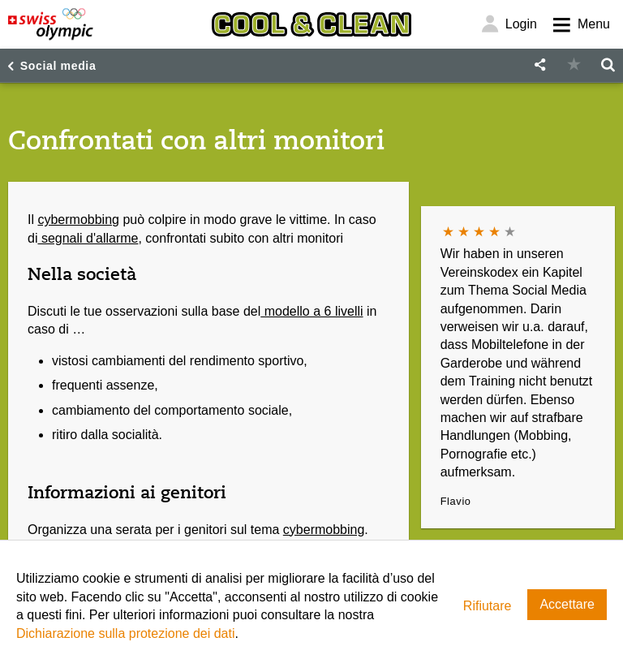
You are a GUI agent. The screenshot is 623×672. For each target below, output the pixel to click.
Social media (58, 66)
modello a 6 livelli (311, 311)
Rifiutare (488, 606)
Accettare (567, 604)
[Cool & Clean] (311, 24)
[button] (539, 65)
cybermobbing (78, 220)
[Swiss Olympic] (51, 24)
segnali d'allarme (88, 238)
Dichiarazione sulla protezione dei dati (126, 633)
